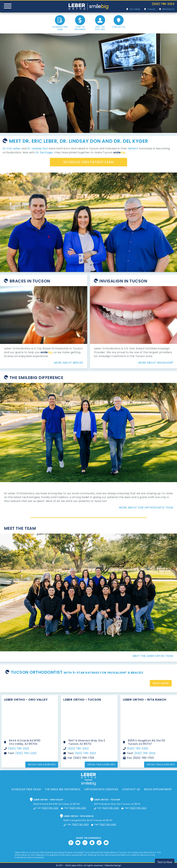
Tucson (151, 9)
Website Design (113, 865)
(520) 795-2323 (163, 4)
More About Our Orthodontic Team (146, 508)
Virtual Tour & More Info (42, 764)
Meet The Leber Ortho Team (153, 656)
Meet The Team (20, 528)
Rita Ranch (168, 9)
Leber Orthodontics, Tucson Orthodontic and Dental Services (89, 6)
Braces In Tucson (30, 281)
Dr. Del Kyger (44, 152)
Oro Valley (135, 9)
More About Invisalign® (156, 363)
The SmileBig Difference (36, 378)
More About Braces (68, 363)
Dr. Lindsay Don (38, 148)
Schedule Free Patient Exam (88, 162)
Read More (161, 683)
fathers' (133, 148)
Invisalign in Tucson (123, 281)
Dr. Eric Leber (12, 148)
